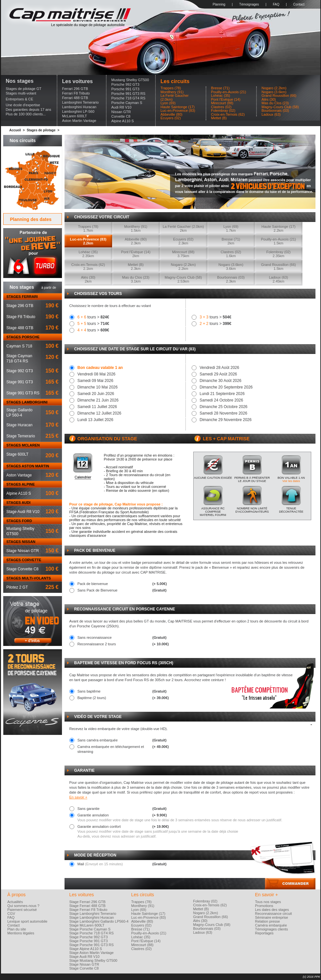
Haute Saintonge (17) (178, 107)
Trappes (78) (171, 88)
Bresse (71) (220, 88)
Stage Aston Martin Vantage (92, 953)
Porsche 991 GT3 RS (129, 94)
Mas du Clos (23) (275, 103)
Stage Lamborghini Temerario (93, 914)
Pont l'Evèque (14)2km (136, 254)
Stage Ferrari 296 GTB (88, 902)
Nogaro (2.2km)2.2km (183, 267)
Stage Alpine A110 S (86, 949)
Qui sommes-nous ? (23, 906)
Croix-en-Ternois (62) (228, 115)
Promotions (264, 906)
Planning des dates (31, 219)
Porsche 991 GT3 (125, 89)
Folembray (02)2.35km (278, 254)
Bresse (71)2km (231, 241)
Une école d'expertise (23, 105)
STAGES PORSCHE (23, 337)
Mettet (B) (219, 118)
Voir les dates (291, 481)
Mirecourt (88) (222, 103)
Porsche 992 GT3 (125, 84)
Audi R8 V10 (122, 107)
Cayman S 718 (19, 346)
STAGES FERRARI (22, 297)
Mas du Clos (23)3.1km (136, 279)
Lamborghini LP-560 (78, 111)
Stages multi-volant (21, 93)
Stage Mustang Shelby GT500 (93, 960)
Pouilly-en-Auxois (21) (229, 92)
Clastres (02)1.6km (231, 254)
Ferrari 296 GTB (75, 89)
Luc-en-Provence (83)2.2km (88, 241)
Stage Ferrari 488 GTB (88, 906)
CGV (11, 914)
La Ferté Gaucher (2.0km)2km (183, 228)
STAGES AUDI (19, 503)
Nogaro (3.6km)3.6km (231, 267)
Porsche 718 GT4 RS (129, 98)
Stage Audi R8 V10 (23, 512)
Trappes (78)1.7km (88, 228)
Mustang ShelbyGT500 (21, 531)
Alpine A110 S (123, 121)
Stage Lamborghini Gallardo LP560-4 (99, 921)
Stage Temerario (21, 436)
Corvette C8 (121, 116)
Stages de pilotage (41, 130)
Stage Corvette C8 (23, 569)
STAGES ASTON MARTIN (28, 466)
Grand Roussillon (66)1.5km (278, 267)
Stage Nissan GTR (23, 551)
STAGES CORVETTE (24, 560)
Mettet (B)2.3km (136, 267)
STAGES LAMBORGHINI (27, 402)
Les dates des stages (272, 910)
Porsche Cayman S (127, 103)
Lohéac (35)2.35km (88, 254)
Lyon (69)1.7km (231, 228)
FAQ (276, 4)
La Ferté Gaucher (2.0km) (175, 98)
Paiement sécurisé (22, 910)
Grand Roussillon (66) (279, 96)
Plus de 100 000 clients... (26, 114)
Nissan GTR (121, 112)
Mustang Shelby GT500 (130, 80)
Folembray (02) (223, 111)
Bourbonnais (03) (275, 111)
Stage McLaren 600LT (87, 925)
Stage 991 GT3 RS (23, 393)
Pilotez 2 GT (17, 587)
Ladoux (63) (271, 115)
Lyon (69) (168, 103)
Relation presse (268, 921)
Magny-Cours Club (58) (280, 107)
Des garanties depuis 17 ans (29, 110)
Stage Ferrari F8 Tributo (88, 910)
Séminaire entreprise (272, 917)
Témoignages (249, 4)
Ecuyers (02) (171, 118)
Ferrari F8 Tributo (76, 93)
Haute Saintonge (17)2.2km (278, 228)
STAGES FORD (19, 521)
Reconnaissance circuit (274, 914)
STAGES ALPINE (21, 484)
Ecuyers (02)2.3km (183, 241)
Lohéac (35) (221, 96)
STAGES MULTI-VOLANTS (29, 578)
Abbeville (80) (172, 115)
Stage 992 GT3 (20, 371)
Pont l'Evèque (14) (226, 100)
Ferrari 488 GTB (75, 98)
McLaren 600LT (75, 116)
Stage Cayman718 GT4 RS (19, 358)
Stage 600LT (18, 454)
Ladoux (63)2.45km (278, 279)
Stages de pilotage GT (24, 89)
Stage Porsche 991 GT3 (89, 941)
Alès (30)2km (88, 279)
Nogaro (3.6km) (274, 92)
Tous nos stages (268, 902)
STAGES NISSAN (21, 542)
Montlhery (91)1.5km (136, 228)
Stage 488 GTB (20, 328)
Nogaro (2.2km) (274, 88)
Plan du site (17, 929)
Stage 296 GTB (20, 306)
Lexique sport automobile (28, 921)
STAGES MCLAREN (23, 445)
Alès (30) (269, 100)
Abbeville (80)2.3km (136, 241)
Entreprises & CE (20, 99)
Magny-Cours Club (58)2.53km (183, 279)
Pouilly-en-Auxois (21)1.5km (279, 241)
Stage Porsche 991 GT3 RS (92, 945)
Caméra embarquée (271, 925)
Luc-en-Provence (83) (178, 111)
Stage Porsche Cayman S (90, 929)
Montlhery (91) (172, 92)
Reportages (264, 933)
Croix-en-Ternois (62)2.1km (88, 267)
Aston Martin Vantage (79, 121)
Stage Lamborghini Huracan (92, 917)
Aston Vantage (19, 475)
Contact (299, 4)
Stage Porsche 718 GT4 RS (92, 933)
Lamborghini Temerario (80, 102)
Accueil (15, 130)
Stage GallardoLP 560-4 (20, 413)
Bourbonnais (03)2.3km (231, 279)
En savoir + (78, 797)
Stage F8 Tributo (21, 317)
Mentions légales (21, 933)
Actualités (15, 902)
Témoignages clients (272, 929)
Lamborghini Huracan (79, 107)
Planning (219, 4)
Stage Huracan (20, 425)
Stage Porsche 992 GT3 (89, 937)
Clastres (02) (221, 107)
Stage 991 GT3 (20, 382)
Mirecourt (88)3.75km (183, 254)
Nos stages (20, 81)
